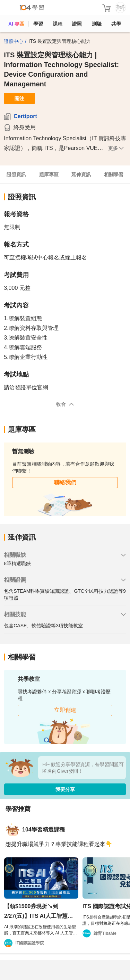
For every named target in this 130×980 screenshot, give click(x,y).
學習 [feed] (38, 24)
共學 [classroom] (116, 24)
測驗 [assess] (97, 24)
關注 (19, 98)
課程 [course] (58, 24)
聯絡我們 (65, 482)
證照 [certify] (77, 24)
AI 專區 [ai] (16, 24)
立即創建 (65, 710)
